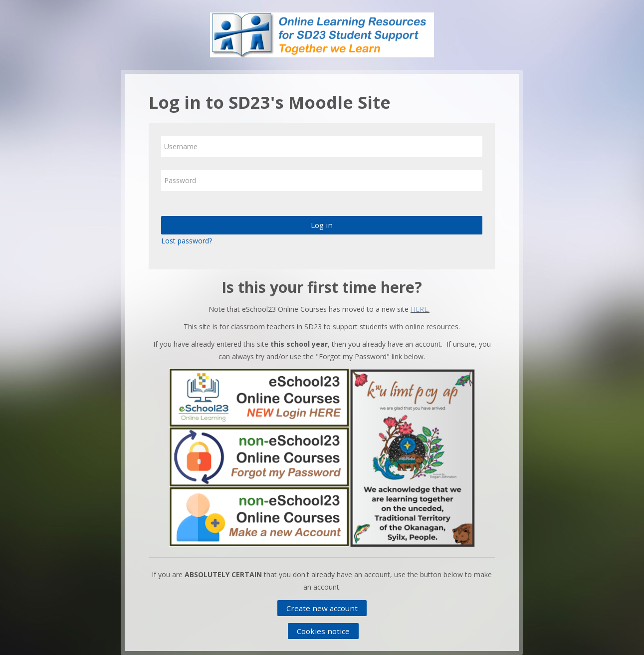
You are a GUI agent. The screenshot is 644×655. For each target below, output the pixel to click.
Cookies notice (323, 631)
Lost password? (187, 241)
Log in (322, 225)
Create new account (322, 608)
